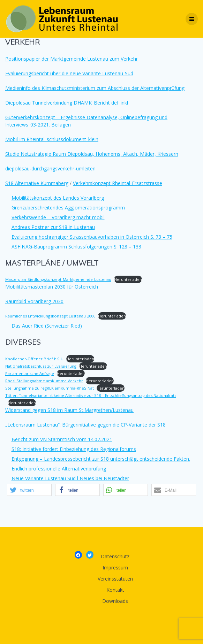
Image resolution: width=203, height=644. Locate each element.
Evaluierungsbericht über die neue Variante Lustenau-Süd (69, 73)
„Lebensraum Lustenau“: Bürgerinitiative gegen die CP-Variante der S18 (85, 425)
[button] (29, 490)
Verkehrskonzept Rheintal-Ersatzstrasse (118, 183)
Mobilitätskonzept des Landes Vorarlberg (58, 198)
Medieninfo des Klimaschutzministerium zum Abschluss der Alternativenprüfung (95, 88)
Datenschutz (115, 556)
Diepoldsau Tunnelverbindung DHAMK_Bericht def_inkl (67, 103)
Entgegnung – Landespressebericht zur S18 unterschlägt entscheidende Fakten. (101, 459)
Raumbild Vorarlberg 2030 (34, 301)
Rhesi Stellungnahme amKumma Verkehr (44, 381)
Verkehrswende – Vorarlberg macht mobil (58, 217)
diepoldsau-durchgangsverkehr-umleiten (50, 168)
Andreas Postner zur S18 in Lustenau (53, 227)
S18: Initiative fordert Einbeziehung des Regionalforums (74, 449)
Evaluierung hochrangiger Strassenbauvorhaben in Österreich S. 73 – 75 (92, 237)
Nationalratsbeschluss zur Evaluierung (41, 366)
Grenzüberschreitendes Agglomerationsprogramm (68, 208)
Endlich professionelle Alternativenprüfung (59, 469)
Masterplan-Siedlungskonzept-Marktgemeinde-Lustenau (58, 279)
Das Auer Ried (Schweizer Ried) (47, 326)
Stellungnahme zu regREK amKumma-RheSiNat (50, 388)
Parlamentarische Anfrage (30, 373)
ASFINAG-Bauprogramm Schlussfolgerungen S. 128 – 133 (76, 247)
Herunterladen (128, 279)
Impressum (115, 568)
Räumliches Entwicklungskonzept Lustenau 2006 (50, 316)
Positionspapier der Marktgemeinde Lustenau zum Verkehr (72, 59)
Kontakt (115, 590)
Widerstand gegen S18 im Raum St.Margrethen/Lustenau (69, 410)
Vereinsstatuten (115, 579)
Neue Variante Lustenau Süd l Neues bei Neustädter (70, 478)
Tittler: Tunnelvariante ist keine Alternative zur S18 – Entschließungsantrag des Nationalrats (91, 395)
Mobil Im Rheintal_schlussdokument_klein (52, 139)
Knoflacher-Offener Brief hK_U (34, 359)
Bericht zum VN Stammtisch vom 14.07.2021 (62, 439)
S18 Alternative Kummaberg (37, 183)
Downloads (115, 601)
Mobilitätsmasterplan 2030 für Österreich (52, 287)
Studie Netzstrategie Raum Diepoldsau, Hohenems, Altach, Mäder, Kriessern (92, 154)
